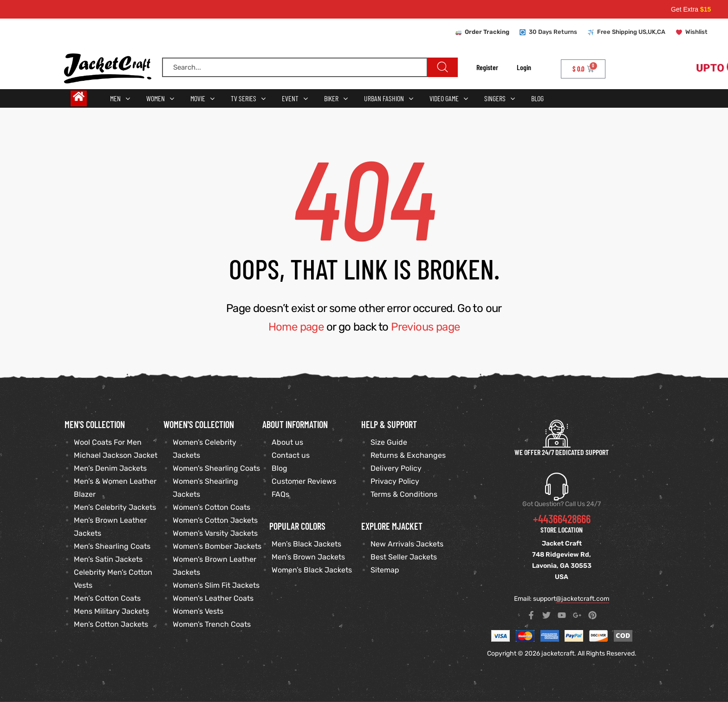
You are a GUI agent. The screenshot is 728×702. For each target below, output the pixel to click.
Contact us (291, 455)
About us (287, 442)
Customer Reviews (304, 481)
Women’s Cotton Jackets (215, 520)
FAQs (280, 494)
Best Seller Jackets (404, 557)
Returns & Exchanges (408, 455)
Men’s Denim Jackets (110, 468)
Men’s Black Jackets (306, 544)
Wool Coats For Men (108, 442)
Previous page (425, 327)
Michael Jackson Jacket (116, 455)
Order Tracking (487, 32)
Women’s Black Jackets (312, 570)
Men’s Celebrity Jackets (115, 507)
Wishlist (696, 32)
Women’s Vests (198, 611)
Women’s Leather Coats (213, 598)
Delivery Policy (396, 468)
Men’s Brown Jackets (308, 557)
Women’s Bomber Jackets (217, 546)
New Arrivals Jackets (407, 544)
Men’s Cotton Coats (107, 598)
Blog (279, 468)
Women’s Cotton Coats (211, 507)
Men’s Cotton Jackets (111, 624)
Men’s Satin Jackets (108, 559)
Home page (296, 327)
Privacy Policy (395, 481)
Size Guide (389, 442)
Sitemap (385, 570)
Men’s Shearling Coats (112, 546)
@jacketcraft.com (582, 599)
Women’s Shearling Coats (216, 468)
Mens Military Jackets (111, 611)
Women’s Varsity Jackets (215, 533)
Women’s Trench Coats (212, 624)
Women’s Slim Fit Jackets (216, 585)
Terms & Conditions (404, 494)
